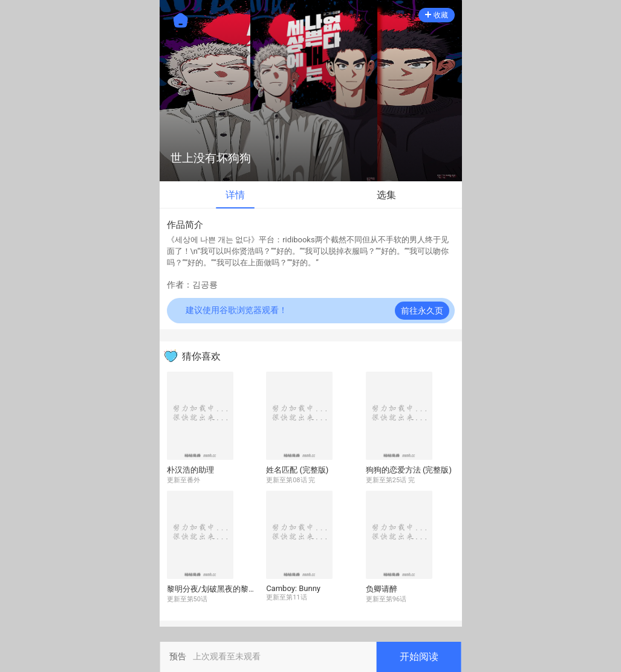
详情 (235, 195)
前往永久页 (422, 311)
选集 (386, 195)
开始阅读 (419, 657)
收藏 (437, 15)
